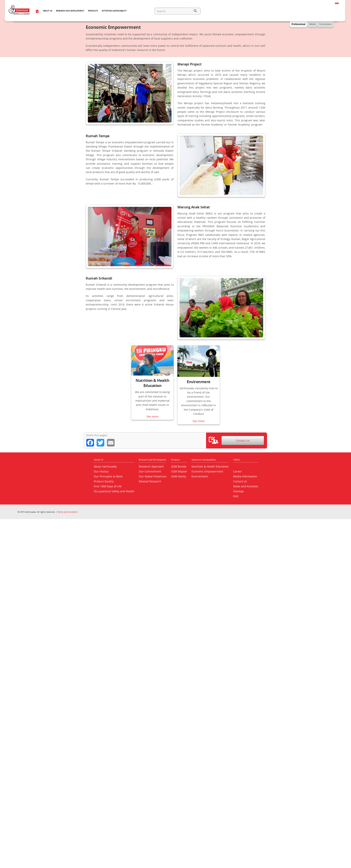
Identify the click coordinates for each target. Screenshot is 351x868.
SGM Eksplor (179, 471)
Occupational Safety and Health (114, 491)
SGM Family (179, 476)
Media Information (245, 476)
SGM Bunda (179, 466)
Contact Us (243, 441)
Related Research (150, 481)
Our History (101, 471)
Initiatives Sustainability (114, 11)
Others (237, 460)
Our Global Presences (153, 476)
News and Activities (246, 486)
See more (152, 420)
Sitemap (238, 491)
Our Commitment (150, 471)
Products (93, 11)
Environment (199, 382)
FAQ (236, 496)
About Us (48, 11)
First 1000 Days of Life (108, 486)
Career (237, 471)
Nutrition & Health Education (152, 383)
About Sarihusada (105, 466)
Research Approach (151, 466)
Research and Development (70, 11)
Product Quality (104, 481)
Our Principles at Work (108, 476)
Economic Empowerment (207, 471)
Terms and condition (68, 512)
